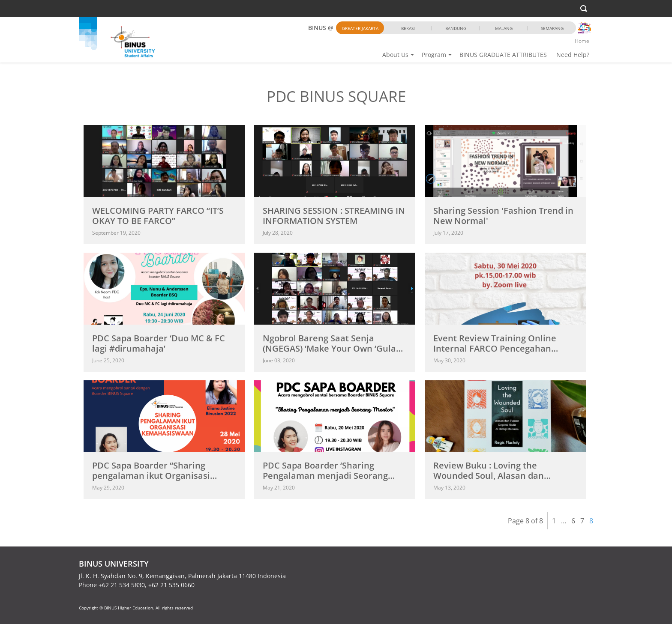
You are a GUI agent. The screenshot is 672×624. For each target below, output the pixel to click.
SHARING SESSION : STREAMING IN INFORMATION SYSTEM (334, 216)
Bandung (456, 28)
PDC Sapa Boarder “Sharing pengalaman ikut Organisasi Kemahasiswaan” (151, 476)
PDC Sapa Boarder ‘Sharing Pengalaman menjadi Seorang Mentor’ (325, 476)
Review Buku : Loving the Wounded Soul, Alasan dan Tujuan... (489, 476)
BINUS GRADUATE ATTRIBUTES (503, 55)
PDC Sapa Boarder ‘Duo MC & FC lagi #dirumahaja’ (159, 343)
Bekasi (408, 28)
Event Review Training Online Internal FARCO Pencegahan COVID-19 (495, 348)
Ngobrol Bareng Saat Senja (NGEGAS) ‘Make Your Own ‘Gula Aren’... (329, 348)
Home (582, 41)
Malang (504, 28)
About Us (395, 55)
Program (434, 55)
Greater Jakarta (360, 28)
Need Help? (573, 55)
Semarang (552, 28)
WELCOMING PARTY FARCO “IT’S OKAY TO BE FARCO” (158, 216)
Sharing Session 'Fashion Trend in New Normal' (503, 216)
